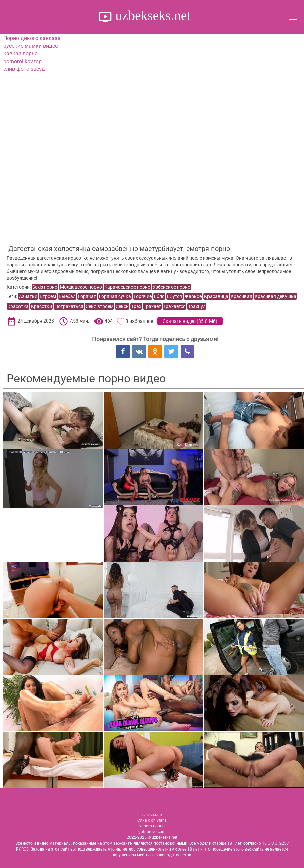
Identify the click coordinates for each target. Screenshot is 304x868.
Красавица (216, 296)
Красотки (42, 306)
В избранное (139, 321)
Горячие (143, 296)
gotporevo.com (152, 832)
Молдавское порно (81, 287)
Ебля (159, 296)
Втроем (48, 296)
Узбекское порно (172, 287)
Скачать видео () (190, 321)
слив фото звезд (24, 69)
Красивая (241, 296)
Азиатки (28, 296)
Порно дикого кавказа (32, 38)
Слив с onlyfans (152, 820)
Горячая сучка (115, 296)
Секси (122, 306)
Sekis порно (45, 287)
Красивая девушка (275, 296)
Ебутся (175, 296)
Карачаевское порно (127, 287)
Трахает (152, 306)
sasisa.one (152, 815)
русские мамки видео (31, 46)
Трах (136, 306)
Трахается (175, 306)
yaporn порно (152, 826)
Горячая (87, 296)
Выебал (67, 296)
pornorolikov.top (23, 61)
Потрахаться (69, 306)
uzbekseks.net (151, 16)
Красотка (18, 306)
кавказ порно (21, 54)
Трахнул (197, 306)
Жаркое (193, 296)
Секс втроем (100, 306)
